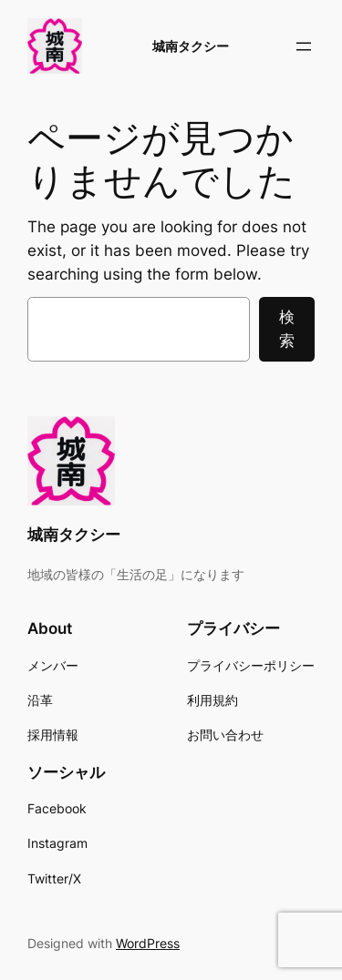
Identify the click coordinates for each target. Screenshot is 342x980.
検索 (287, 329)
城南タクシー (191, 46)
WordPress (148, 943)
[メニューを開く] (304, 46)
